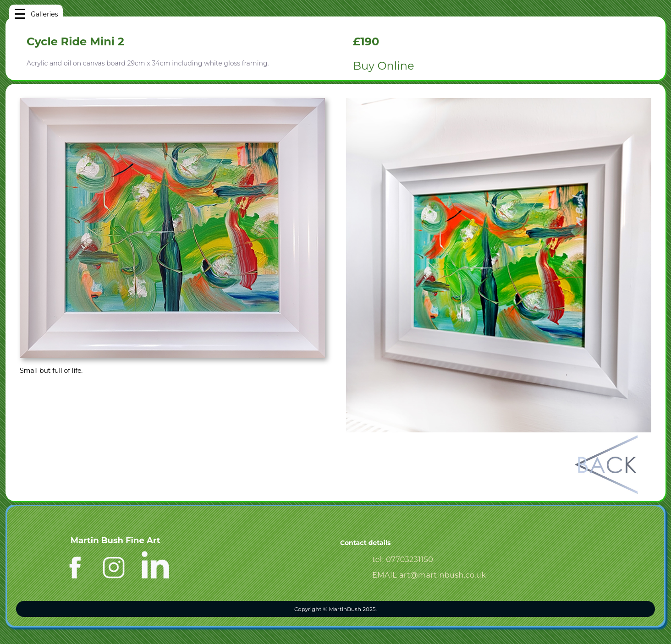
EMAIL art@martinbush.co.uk (429, 575)
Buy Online (383, 66)
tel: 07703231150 (403, 559)
